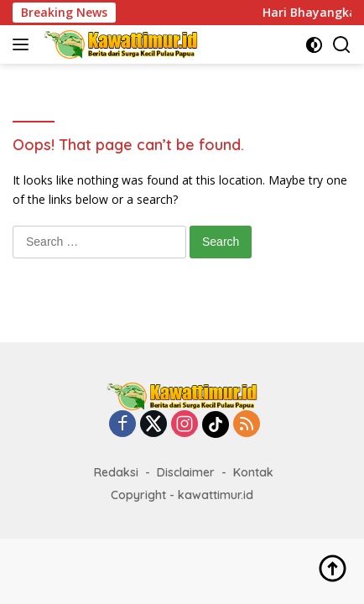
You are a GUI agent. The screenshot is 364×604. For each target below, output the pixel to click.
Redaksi (116, 472)
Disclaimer (186, 472)
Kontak (253, 472)
